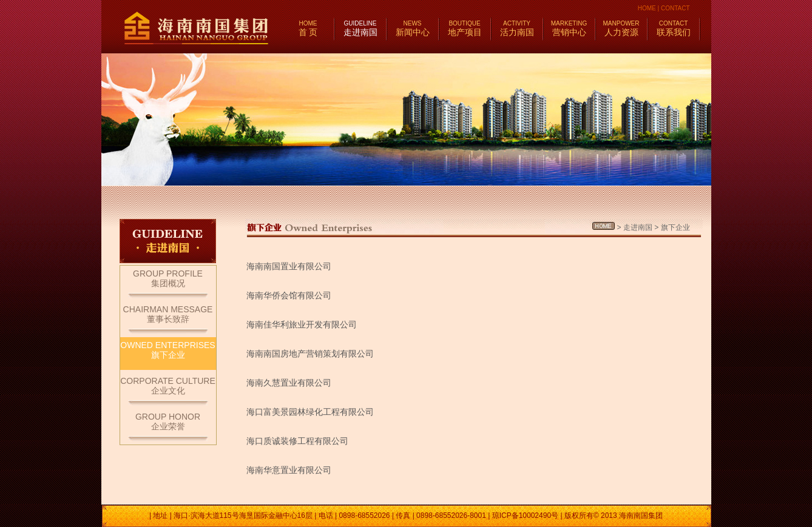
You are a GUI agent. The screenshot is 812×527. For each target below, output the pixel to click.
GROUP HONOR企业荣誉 (168, 421)
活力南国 (517, 29)
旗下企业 (675, 227)
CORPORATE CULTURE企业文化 (168, 386)
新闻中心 (413, 29)
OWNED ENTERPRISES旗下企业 (167, 350)
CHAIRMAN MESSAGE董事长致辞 (168, 314)
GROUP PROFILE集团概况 (168, 278)
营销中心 (569, 29)
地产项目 (465, 29)
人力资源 (621, 29)
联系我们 (674, 29)
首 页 (308, 29)
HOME (647, 8)
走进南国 (360, 29)
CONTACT (675, 8)
